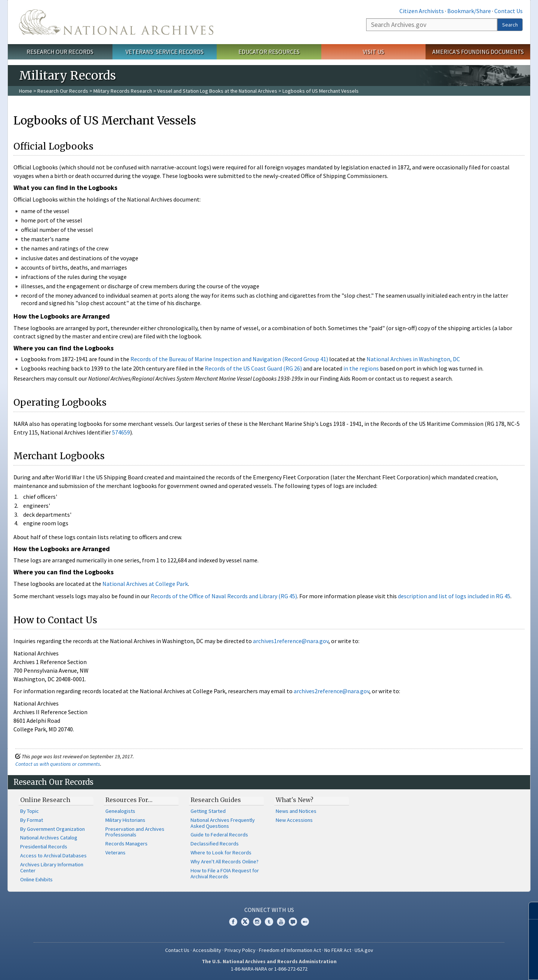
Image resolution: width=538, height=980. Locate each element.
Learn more (471, 967)
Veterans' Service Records (165, 52)
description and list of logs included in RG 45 (454, 596)
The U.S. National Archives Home (116, 22)
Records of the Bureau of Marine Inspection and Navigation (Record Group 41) (229, 359)
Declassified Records (215, 844)
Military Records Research (123, 91)
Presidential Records (44, 847)
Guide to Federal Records (219, 835)
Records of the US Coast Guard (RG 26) (253, 368)
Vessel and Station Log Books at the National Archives (217, 91)
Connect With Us (269, 910)
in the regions (361, 368)
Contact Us (508, 11)
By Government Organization (52, 829)
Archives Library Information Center (52, 867)
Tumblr (269, 922)
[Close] (529, 911)
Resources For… (129, 800)
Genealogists (120, 811)
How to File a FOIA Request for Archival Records (225, 873)
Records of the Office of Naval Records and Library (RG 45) (224, 596)
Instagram (257, 922)
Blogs (293, 922)
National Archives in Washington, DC (413, 359)
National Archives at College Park (145, 584)
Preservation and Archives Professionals (135, 832)
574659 (121, 432)
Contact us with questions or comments (58, 764)
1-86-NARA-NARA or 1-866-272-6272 (269, 969)
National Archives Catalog (49, 838)
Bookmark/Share (469, 11)
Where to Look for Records (221, 852)
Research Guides (216, 800)
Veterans (115, 852)
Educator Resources (269, 52)
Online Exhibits (36, 879)
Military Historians (125, 820)
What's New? (295, 800)
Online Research (45, 800)
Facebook (233, 922)
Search (510, 25)
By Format (32, 820)
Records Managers (126, 844)
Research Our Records (60, 52)
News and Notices (296, 811)
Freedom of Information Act (290, 950)
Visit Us (373, 52)
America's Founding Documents (478, 52)
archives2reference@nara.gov (331, 691)
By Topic (30, 811)
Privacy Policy (240, 950)
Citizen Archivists (422, 11)
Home (26, 91)
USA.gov (364, 950)
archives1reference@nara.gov (291, 641)
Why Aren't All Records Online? (225, 861)
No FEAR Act (338, 950)
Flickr (305, 922)
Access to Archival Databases (53, 855)
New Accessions (294, 820)
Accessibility (207, 950)
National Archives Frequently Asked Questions (223, 823)
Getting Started (208, 811)
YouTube (281, 922)
